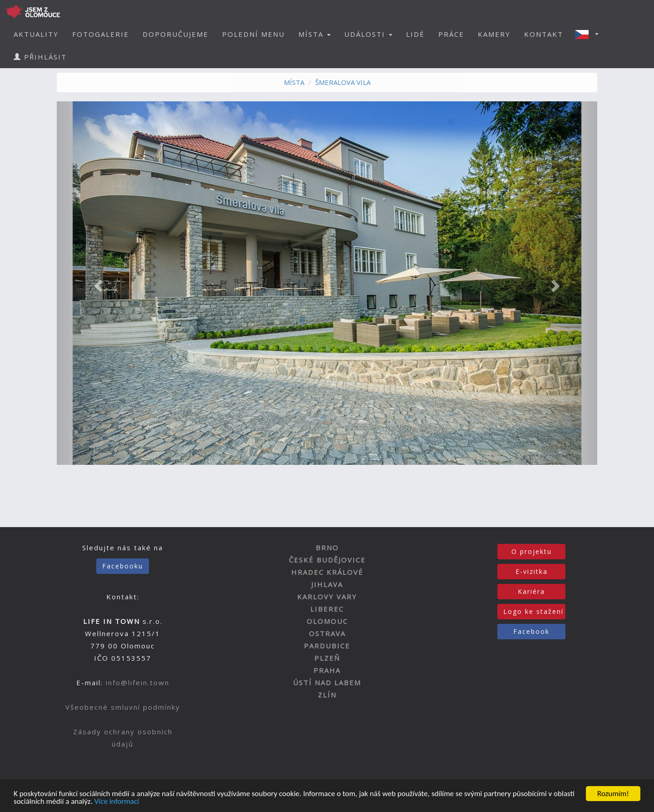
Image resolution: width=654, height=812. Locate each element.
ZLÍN (327, 695)
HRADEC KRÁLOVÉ (327, 572)
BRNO (327, 548)
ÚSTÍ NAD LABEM (327, 682)
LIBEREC (327, 609)
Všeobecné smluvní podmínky (123, 707)
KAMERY (494, 34)
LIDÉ (415, 34)
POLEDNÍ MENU (253, 34)
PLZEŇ (327, 658)
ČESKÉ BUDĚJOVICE (327, 560)
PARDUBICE (327, 646)
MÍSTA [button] (315, 34)
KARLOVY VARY (327, 597)
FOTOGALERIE (101, 34)
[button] (590, 34)
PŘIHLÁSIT (40, 57)
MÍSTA (294, 82)
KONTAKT (544, 34)
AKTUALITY (36, 34)
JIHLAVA (327, 584)
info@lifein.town (138, 682)
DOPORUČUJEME (176, 34)
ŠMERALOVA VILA (343, 82)
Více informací (117, 802)
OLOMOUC (327, 621)
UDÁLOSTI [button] (368, 34)
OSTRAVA (327, 633)
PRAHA (327, 670)
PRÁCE (451, 34)
